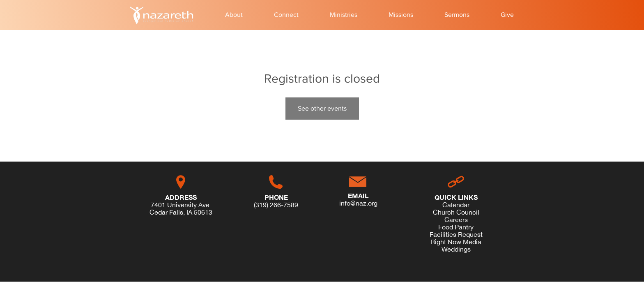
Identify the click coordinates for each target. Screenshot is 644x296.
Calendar (456, 205)
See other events (322, 108)
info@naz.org (358, 203)
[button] (234, 15)
